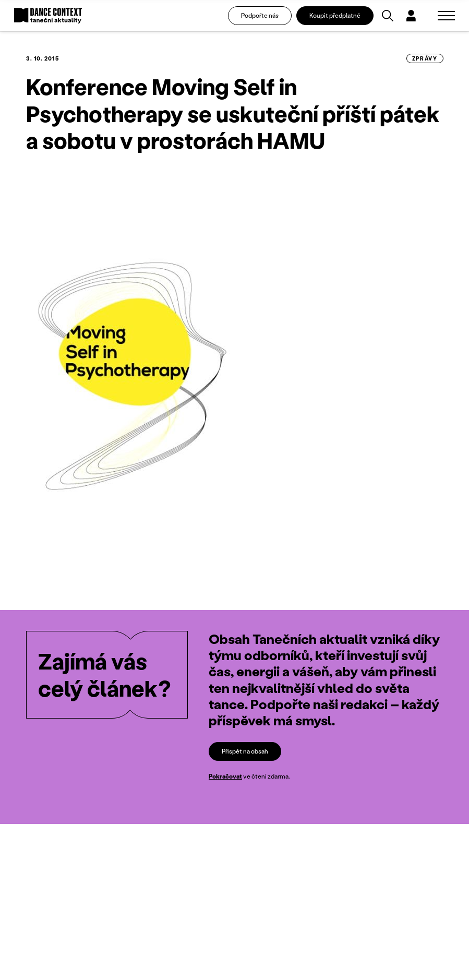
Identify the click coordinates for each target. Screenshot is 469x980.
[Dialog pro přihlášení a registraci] (411, 16)
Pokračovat (225, 776)
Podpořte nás (260, 15)
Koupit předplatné (335, 15)
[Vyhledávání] (388, 16)
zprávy (425, 58)
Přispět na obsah (245, 751)
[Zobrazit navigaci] (446, 16)
